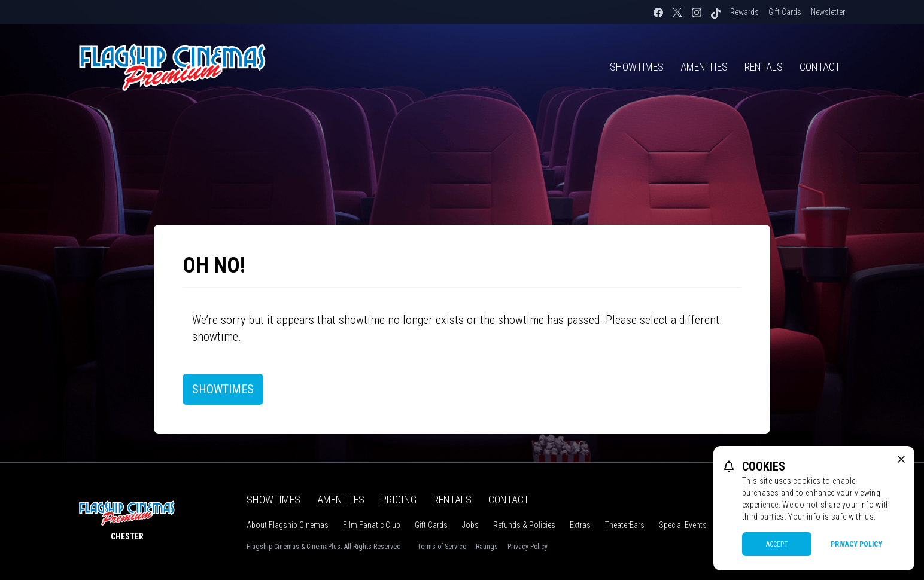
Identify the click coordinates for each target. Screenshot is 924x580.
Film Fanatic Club (372, 525)
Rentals (764, 67)
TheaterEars (625, 525)
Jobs (470, 525)
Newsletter (828, 12)
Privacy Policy (528, 547)
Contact (820, 67)
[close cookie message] (901, 459)
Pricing (399, 500)
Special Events (683, 525)
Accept (777, 544)
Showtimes (637, 67)
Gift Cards (785, 12)
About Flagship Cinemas (288, 525)
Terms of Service (442, 547)
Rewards (744, 12)
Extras (580, 525)
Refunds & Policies (524, 525)
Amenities (704, 67)
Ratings (487, 547)
